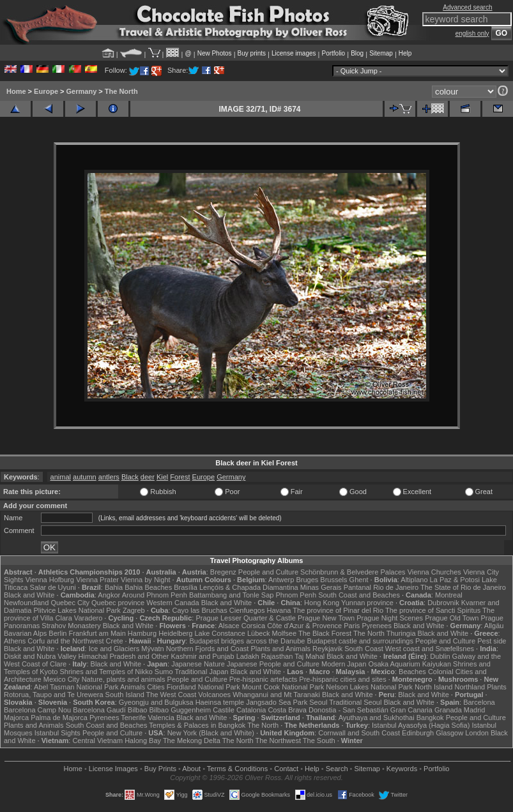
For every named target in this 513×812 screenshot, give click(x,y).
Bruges (307, 580)
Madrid (475, 710)
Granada (448, 710)
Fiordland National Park (203, 687)
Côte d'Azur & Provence (304, 626)
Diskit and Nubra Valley (40, 656)
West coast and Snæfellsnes (430, 649)
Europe (46, 91)
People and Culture (268, 572)
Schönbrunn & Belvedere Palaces (353, 572)
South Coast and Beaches (359, 595)
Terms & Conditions (237, 769)
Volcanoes (214, 695)
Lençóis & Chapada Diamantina (249, 587)
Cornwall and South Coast (359, 733)
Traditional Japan (201, 672)
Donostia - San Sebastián (348, 710)
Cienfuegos (247, 610)
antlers (109, 477)
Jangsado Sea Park (277, 702)
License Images (113, 769)
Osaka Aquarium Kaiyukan (410, 664)
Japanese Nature (198, 664)
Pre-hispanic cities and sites (342, 679)
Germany (82, 91)
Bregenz (223, 572)
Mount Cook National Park (283, 687)
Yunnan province (367, 603)
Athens (15, 641)
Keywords (402, 769)
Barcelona (479, 702)
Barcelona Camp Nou (37, 710)
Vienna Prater (97, 580)
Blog (357, 53)
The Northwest (278, 741)
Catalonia (251, 710)
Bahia (114, 587)
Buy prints (252, 53)
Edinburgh (418, 733)
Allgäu (494, 626)
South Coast (364, 649)
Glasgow (449, 733)
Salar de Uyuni (53, 587)
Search (337, 769)
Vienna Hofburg (50, 580)
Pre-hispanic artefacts (263, 679)
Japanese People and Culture (273, 664)
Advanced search (467, 7)
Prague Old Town (452, 618)
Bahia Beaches (148, 587)
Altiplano (414, 580)
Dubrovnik (443, 603)
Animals (133, 687)
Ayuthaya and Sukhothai (377, 718)
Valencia (161, 718)
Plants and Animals (280, 649)
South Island (125, 695)
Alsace (229, 626)
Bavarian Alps (25, 633)
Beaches (412, 672)
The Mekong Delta (192, 741)
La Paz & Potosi (455, 580)
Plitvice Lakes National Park (77, 610)
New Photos (215, 53)
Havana (279, 610)
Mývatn (152, 649)
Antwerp (281, 580)
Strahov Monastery (71, 626)
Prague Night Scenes (390, 618)
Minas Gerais (321, 587)
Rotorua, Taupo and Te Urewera (54, 695)
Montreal (449, 595)
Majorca (16, 718)
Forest (180, 477)
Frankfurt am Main (97, 633)
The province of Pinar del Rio (338, 610)
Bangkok (430, 718)
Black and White (29, 595)
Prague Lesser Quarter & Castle (246, 618)
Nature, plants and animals (124, 679)
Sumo (164, 672)
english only (472, 34)
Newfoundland (26, 603)
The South (319, 741)
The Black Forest (325, 633)
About (191, 769)
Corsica (253, 626)
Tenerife (133, 718)
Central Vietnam (97, 741)
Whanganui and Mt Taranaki (276, 695)
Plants (497, 687)
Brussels (333, 580)
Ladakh (248, 656)
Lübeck (258, 633)
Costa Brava (287, 710)
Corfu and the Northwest (65, 641)
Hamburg (142, 633)
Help (405, 53)
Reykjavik (327, 649)
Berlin (57, 633)
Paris (352, 626)
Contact (286, 769)
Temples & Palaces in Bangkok (197, 725)
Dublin (440, 656)
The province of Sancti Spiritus (433, 610)
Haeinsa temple (220, 702)
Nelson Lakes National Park (369, 687)
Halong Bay (143, 741)
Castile (224, 710)
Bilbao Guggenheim (180, 710)
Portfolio (333, 53)
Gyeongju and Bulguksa (156, 702)
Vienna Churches (434, 572)
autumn (85, 477)
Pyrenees (376, 626)
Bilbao (138, 710)
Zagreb (134, 610)
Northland (470, 687)
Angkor (109, 595)
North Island (433, 687)
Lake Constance (220, 633)
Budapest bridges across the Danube (247, 641)
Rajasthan (277, 656)
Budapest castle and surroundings (360, 641)
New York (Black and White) (211, 733)
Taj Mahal (310, 656)
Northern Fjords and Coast (208, 649)
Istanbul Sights (57, 733)
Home (16, 91)
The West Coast (172, 695)
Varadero (88, 618)
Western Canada (172, 603)
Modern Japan (344, 664)
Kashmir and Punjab (203, 656)
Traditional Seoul (355, 702)
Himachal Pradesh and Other (124, 656)
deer (148, 477)
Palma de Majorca (59, 718)
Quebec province (118, 603)
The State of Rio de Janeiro (463, 587)
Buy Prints (160, 769)
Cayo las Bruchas (200, 610)
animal (61, 477)
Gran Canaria (411, 710)
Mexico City (62, 679)
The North (121, 91)
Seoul (318, 702)
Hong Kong (322, 603)
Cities (156, 687)
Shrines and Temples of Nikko (106, 672)
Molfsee (285, 633)
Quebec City (70, 603)
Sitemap (381, 53)
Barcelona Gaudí (99, 710)
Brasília (186, 587)
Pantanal (357, 587)
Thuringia (401, 633)
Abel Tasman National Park (76, 687)
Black (130, 477)
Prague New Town (326, 618)
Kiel (162, 477)
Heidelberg (175, 633)
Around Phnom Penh (155, 595)
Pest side (492, 641)
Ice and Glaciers (114, 649)
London (477, 733)
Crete (115, 641)
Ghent (359, 580)
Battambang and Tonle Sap (232, 595)
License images (294, 53)
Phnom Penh (296, 595)
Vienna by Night (145, 580)
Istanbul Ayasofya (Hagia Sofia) (421, 725)
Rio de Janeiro (396, 587)
